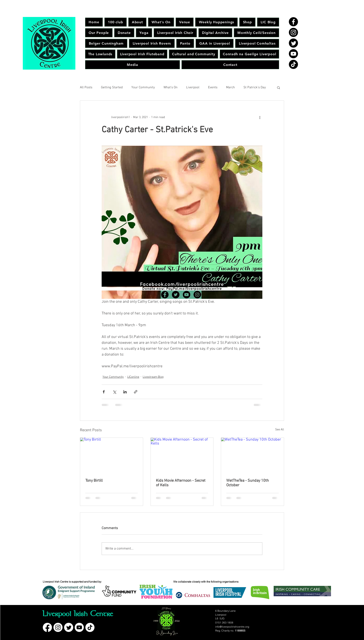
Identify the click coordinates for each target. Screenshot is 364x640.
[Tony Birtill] (112, 455)
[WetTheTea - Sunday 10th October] (252, 455)
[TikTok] (293, 64)
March (230, 87)
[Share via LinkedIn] (125, 392)
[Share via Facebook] (104, 392)
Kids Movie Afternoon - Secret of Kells (181, 483)
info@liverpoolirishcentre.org (232, 627)
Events (213, 87)
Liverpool (193, 87)
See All (280, 430)
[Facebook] (293, 22)
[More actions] (260, 117)
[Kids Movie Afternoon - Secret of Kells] (182, 455)
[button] (279, 87)
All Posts (86, 87)
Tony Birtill (94, 481)
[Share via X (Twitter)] (114, 392)
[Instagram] (293, 32)
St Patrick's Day (255, 87)
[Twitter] (293, 43)
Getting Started (112, 87)
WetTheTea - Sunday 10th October (248, 483)
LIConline (133, 377)
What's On (170, 87)
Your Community (143, 87)
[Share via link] (136, 392)
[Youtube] (293, 54)
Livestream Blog (153, 377)
